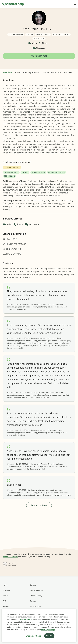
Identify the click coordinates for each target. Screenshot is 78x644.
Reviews (68, 73)
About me (8, 73)
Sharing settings (48, 630)
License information (52, 73)
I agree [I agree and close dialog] (49, 636)
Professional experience (27, 73)
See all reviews (39, 506)
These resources (10, 557)
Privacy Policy (26, 619)
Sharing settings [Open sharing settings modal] (33, 636)
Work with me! (39, 56)
